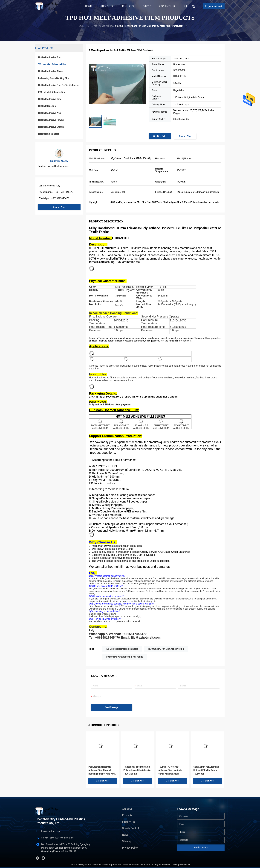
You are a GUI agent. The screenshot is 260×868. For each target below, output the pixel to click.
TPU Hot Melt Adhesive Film (99, 26)
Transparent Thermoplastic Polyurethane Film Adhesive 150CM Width (137, 770)
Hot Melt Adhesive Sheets (51, 71)
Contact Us (167, 6)
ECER (188, 865)
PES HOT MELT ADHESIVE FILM (121, 427)
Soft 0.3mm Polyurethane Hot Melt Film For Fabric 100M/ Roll (206, 770)
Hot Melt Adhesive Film (50, 57)
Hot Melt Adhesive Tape (50, 99)
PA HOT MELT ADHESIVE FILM (141, 427)
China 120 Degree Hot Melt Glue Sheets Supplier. (94, 865)
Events (147, 6)
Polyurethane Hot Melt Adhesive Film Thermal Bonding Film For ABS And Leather (101, 771)
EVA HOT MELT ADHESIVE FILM (181, 427)
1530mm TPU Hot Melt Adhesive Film (166, 649)
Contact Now (59, 207)
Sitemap (127, 841)
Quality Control (130, 828)
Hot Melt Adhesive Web (49, 113)
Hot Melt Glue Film (47, 106)
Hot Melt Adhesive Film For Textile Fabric (58, 85)
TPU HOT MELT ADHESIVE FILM (161, 427)
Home (89, 6)
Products (127, 815)
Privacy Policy (130, 848)
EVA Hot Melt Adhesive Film (52, 92)
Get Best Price (160, 136)
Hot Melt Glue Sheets (48, 134)
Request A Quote (214, 6)
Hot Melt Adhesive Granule (51, 127)
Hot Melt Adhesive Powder (51, 120)
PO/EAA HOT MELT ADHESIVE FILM (100, 427)
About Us (127, 809)
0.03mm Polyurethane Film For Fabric (124, 657)
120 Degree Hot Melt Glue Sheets (122, 649)
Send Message (112, 707)
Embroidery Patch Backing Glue (54, 78)
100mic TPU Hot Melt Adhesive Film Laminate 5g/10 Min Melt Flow (170, 770)
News (125, 835)
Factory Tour (129, 822)
